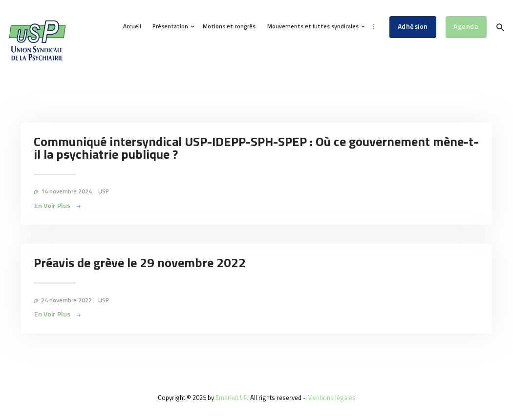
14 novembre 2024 (66, 191)
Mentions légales (331, 398)
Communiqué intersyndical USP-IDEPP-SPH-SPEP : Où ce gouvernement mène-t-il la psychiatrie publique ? (256, 148)
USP (104, 191)
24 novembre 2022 (66, 300)
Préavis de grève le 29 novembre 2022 (140, 263)
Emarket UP (231, 398)
